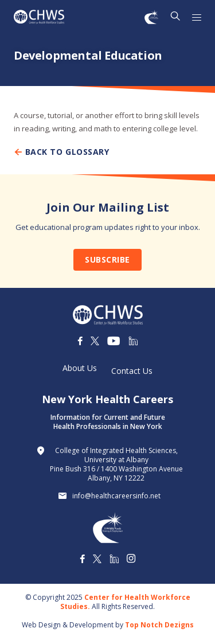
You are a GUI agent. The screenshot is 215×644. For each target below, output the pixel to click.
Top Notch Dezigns (159, 625)
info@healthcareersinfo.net (116, 496)
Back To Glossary (62, 152)
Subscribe (107, 259)
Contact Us (132, 371)
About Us (80, 368)
